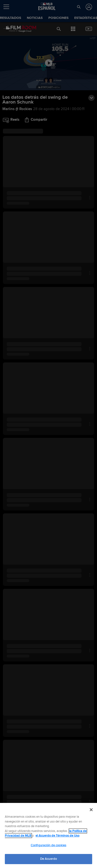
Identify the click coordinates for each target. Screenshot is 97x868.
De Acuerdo (48, 859)
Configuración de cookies (48, 845)
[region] (48, 835)
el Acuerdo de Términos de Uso (57, 836)
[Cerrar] (91, 810)
